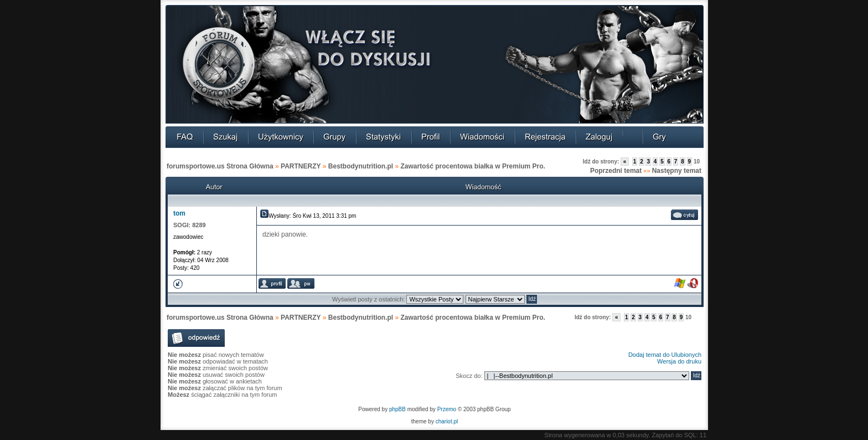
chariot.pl (447, 421)
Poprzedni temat (616, 171)
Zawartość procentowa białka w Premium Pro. (473, 166)
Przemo (447, 409)
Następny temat (677, 171)
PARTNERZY (301, 166)
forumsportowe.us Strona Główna (220, 166)
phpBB (397, 409)
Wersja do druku (679, 361)
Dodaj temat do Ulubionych (665, 355)
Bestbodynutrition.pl (361, 166)
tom (179, 213)
